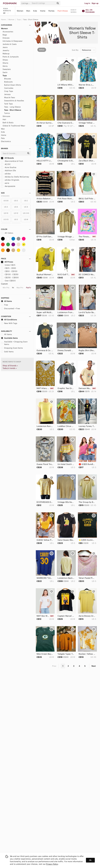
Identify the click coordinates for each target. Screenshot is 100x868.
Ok (90, 860)
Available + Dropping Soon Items (14, 343)
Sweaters (7, 69)
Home (43, 11)
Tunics (7, 113)
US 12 (16, 213)
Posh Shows (63, 11)
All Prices (7, 262)
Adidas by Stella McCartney (15, 177)
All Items (6, 301)
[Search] (43, 3)
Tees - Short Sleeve (31, 20)
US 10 (6, 213)
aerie (5, 183)
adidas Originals (10, 180)
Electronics (6, 141)
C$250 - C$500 (10, 278)
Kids (35, 11)
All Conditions (9, 320)
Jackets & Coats (10, 44)
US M (26, 219)
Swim (5, 72)
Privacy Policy (52, 864)
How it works (74, 11)
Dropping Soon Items (12, 348)
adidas (6, 174)
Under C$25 (8, 265)
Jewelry (6, 50)
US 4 (6, 207)
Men (28, 11)
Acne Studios (9, 167)
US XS (6, 219)
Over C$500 (8, 281)
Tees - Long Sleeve (12, 107)
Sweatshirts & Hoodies (14, 101)
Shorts (5, 63)
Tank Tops (8, 104)
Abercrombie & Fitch (12, 161)
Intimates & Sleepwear (13, 41)
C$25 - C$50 (9, 268)
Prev (54, 666)
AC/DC (6, 164)
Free (5, 305)
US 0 (16, 201)
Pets (3, 138)
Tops (19, 20)
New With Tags (9, 323)
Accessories (8, 32)
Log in (87, 3)
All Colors (7, 233)
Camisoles (9, 88)
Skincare (6, 116)
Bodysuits (8, 82)
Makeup (6, 54)
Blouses (8, 79)
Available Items (9, 338)
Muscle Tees (10, 97)
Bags (5, 35)
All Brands (7, 158)
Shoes (5, 60)
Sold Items (7, 352)
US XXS (26, 213)
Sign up (95, 3)
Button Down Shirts (13, 85)
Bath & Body (8, 123)
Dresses (6, 38)
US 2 (26, 201)
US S (16, 219)
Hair (4, 119)
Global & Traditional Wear (14, 126)
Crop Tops (9, 91)
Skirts (5, 66)
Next (94, 666)
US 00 (6, 201)
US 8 (26, 207)
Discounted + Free (11, 308)
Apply (28, 287)
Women (20, 11)
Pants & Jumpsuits (11, 57)
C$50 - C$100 (9, 271)
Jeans (5, 47)
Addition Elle (8, 171)
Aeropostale (8, 186)
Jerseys (7, 94)
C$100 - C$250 (10, 274)
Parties (51, 11)
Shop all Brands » (10, 366)
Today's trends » (10, 368)
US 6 (16, 207)
